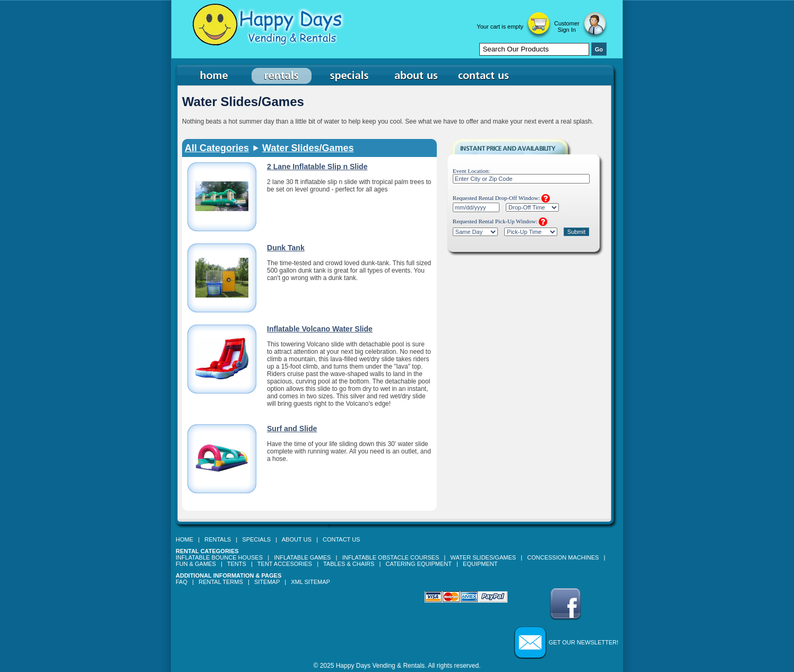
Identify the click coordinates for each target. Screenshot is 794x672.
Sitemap (267, 582)
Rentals (218, 539)
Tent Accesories (285, 564)
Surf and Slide (292, 429)
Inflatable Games (302, 557)
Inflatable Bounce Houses (219, 557)
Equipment (480, 564)
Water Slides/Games (308, 148)
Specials (256, 539)
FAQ (182, 582)
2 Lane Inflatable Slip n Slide (317, 167)
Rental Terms (221, 582)
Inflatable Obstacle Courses (391, 557)
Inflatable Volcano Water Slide (320, 329)
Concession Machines (563, 557)
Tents (237, 564)
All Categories (217, 148)
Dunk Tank (286, 248)
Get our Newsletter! (584, 642)
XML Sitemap (310, 582)
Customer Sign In (567, 27)
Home (184, 539)
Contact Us (342, 539)
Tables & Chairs (349, 564)
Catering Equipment (419, 564)
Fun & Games (196, 564)
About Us (297, 539)
